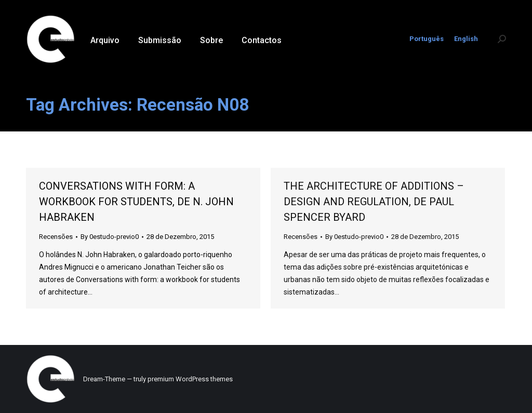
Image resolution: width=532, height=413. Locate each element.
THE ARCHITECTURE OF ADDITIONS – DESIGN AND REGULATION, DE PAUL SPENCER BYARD (374, 202)
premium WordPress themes (190, 379)
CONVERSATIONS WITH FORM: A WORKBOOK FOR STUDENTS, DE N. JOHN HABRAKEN (136, 202)
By (110, 237)
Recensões (56, 237)
